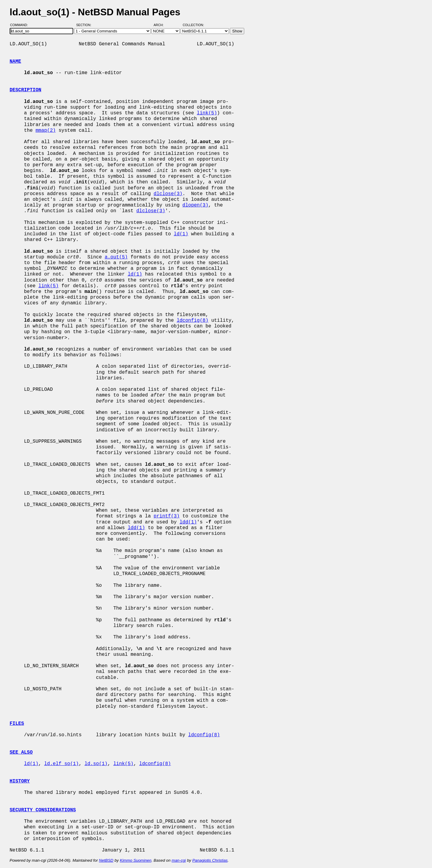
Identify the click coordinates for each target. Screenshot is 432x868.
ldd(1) (188, 522)
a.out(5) (116, 257)
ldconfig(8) (193, 321)
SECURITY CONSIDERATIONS (43, 810)
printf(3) (166, 516)
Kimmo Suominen (135, 860)
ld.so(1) (96, 764)
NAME (15, 62)
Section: (85, 25)
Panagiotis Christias (210, 860)
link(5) (207, 113)
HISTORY (20, 781)
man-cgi (179, 860)
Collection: (193, 25)
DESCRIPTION (25, 90)
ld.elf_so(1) (61, 764)
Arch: (161, 25)
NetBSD (106, 860)
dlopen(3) (195, 205)
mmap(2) (45, 131)
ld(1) (181, 234)
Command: (21, 25)
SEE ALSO (21, 752)
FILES (17, 724)
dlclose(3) (168, 194)
